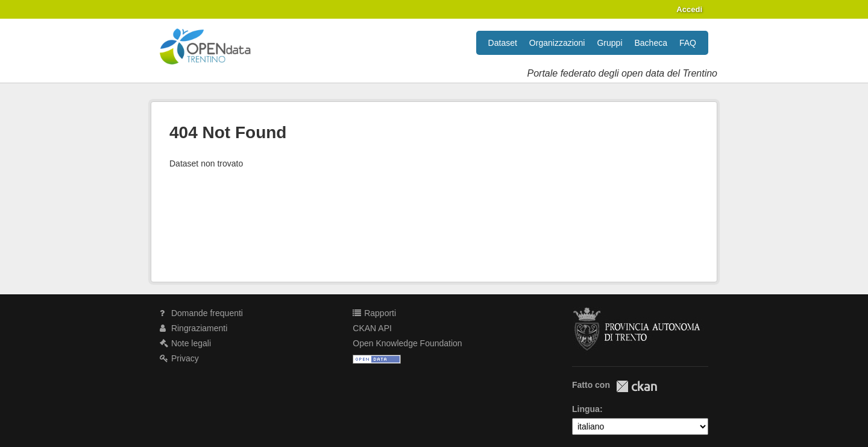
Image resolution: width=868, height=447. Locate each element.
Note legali (185, 343)
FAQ (688, 43)
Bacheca (651, 43)
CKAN (637, 386)
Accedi (689, 9)
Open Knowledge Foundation (407, 343)
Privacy (179, 358)
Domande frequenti (201, 313)
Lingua (586, 409)
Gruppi (609, 43)
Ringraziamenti (193, 328)
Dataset (503, 43)
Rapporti (374, 313)
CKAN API (372, 328)
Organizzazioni (557, 43)
